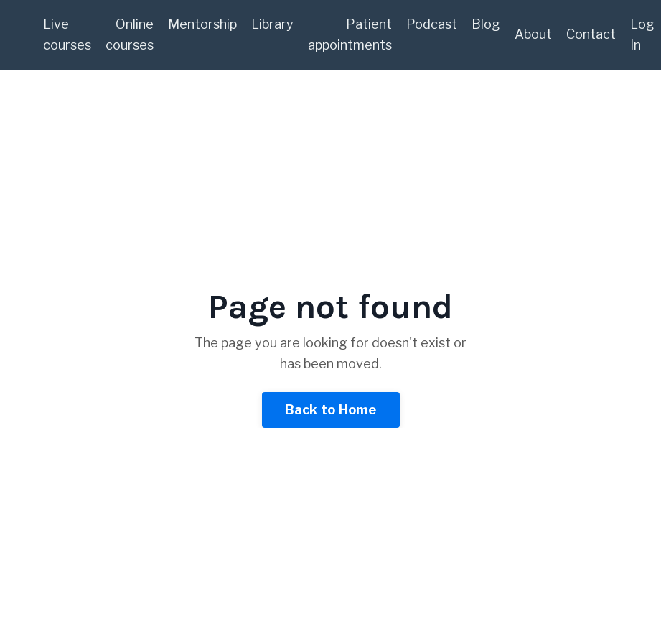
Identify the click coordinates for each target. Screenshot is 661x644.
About (533, 34)
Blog (486, 24)
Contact (591, 34)
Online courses (130, 34)
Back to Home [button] (331, 410)
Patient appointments (350, 34)
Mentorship (202, 24)
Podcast (432, 24)
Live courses (67, 34)
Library (272, 24)
